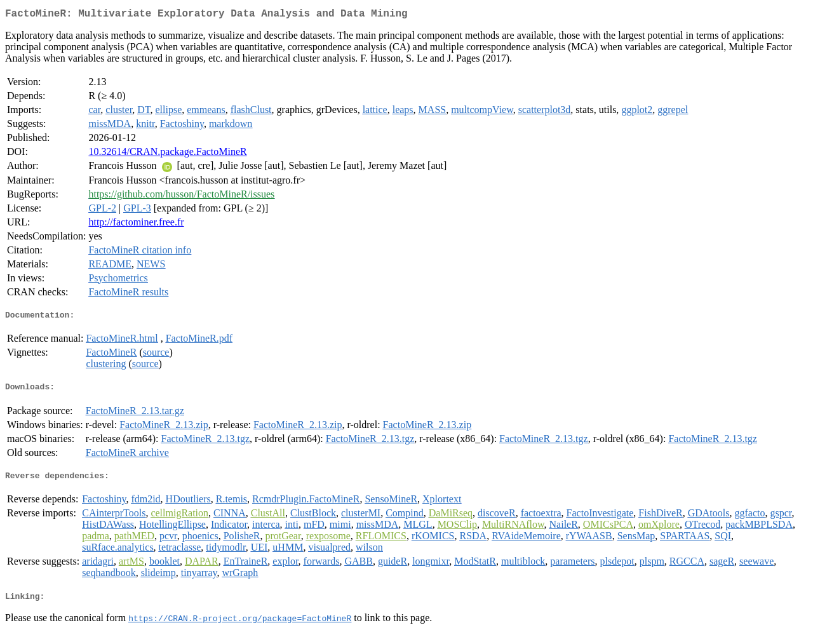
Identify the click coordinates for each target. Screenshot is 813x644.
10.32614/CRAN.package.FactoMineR (167, 154)
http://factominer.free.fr (136, 225)
